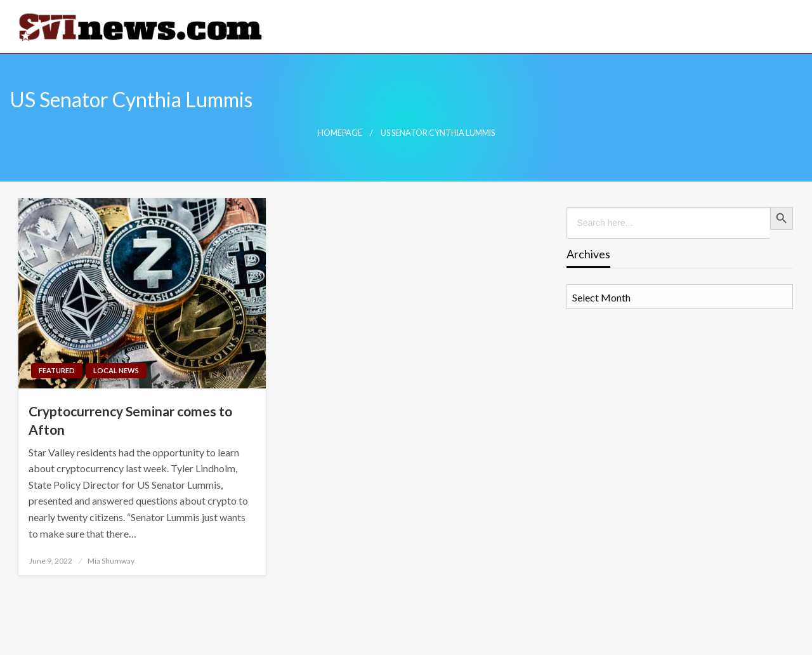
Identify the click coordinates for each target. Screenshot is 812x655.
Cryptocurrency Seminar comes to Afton (130, 420)
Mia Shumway (111, 561)
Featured (57, 370)
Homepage (340, 133)
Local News (116, 370)
